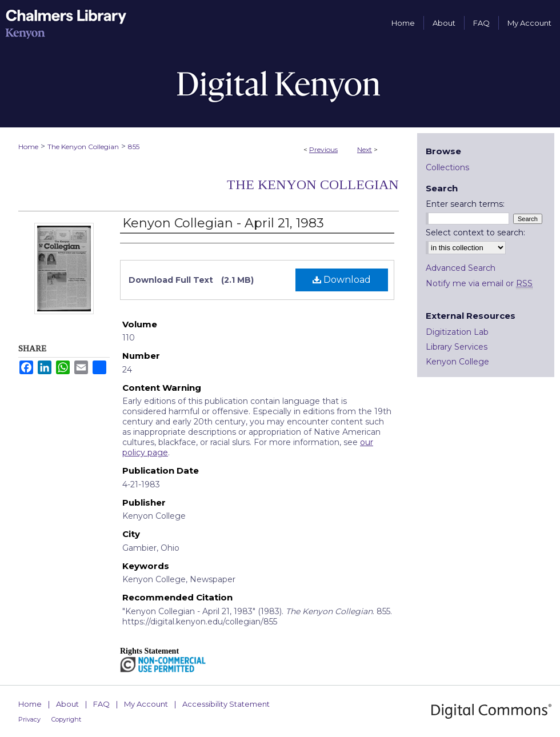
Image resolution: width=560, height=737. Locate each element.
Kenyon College (457, 362)
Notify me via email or (479, 283)
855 (134, 147)
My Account (146, 704)
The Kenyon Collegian (83, 147)
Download (342, 280)
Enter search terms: (465, 204)
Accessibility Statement (226, 704)
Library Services (457, 347)
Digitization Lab (457, 332)
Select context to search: (475, 233)
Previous (323, 149)
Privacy (29, 719)
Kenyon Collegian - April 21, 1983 (223, 223)
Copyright (66, 719)
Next (365, 149)
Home (28, 147)
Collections (447, 167)
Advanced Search (461, 268)
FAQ (101, 704)
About (67, 704)
